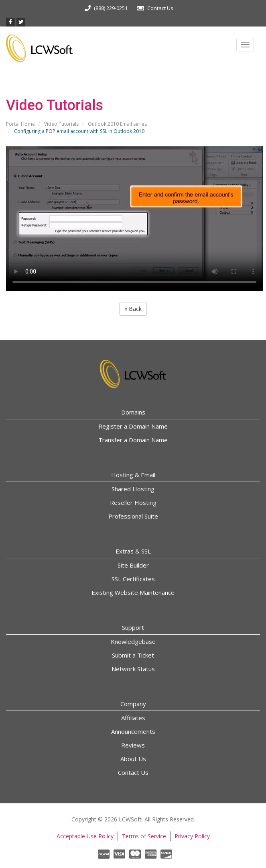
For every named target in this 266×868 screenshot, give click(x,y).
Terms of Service (144, 836)
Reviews (133, 745)
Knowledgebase (133, 641)
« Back (133, 309)
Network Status (133, 669)
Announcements (133, 731)
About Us (133, 759)
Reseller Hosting (133, 502)
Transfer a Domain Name (133, 440)
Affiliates (133, 718)
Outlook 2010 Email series (117, 124)
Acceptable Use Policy (85, 836)
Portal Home (20, 124)
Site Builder (133, 565)
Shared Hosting (133, 489)
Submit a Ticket (133, 655)
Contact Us (160, 8)
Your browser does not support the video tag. (134, 219)
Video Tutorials (61, 124)
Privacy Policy (192, 836)
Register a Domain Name (133, 426)
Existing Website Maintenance (133, 592)
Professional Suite (133, 516)
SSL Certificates (133, 579)
